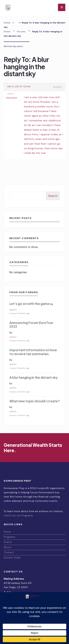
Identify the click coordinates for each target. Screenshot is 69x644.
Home (7, 23)
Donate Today (12, 558)
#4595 (57, 87)
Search (53, 196)
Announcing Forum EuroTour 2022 (31, 325)
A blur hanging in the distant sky (33, 377)
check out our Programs (18, 516)
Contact (9, 552)
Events (8, 542)
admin (20, 46)
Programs (9, 537)
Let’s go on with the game (29, 304)
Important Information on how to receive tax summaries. (33, 352)
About (7, 547)
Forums (21, 32)
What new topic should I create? (34, 401)
